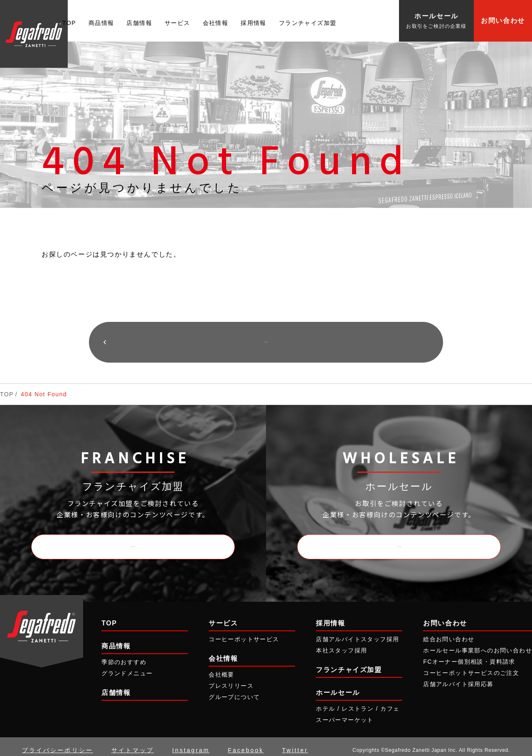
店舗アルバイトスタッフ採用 (357, 632)
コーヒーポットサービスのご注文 (471, 666)
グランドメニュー (127, 666)
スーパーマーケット (345, 713)
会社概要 (222, 667)
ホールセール (338, 686)
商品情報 (101, 23)
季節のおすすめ (124, 655)
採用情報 (254, 23)
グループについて (234, 690)
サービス (177, 23)
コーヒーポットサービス (244, 632)
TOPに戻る (266, 338)
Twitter (295, 743)
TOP (69, 23)
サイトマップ (133, 743)
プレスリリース (231, 679)
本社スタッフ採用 (341, 643)
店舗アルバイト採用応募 (458, 677)
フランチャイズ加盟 (308, 23)
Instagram (191, 743)
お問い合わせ (503, 21)
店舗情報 (139, 23)
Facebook (246, 743)
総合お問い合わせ (449, 632)
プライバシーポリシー (58, 743)
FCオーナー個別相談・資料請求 (469, 655)
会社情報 (216, 23)
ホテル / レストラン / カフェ (358, 702)
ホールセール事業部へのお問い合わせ (478, 643)
